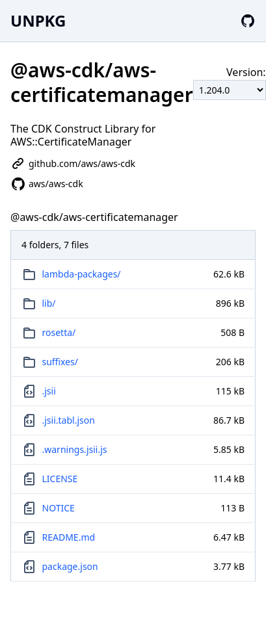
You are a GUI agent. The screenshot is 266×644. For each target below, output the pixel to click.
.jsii (49, 391)
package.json (70, 566)
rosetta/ (59, 332)
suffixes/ (60, 362)
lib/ (49, 303)
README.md (69, 537)
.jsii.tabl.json (69, 420)
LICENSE (60, 479)
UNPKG (38, 20)
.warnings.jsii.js (75, 449)
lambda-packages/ (82, 274)
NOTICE (59, 508)
